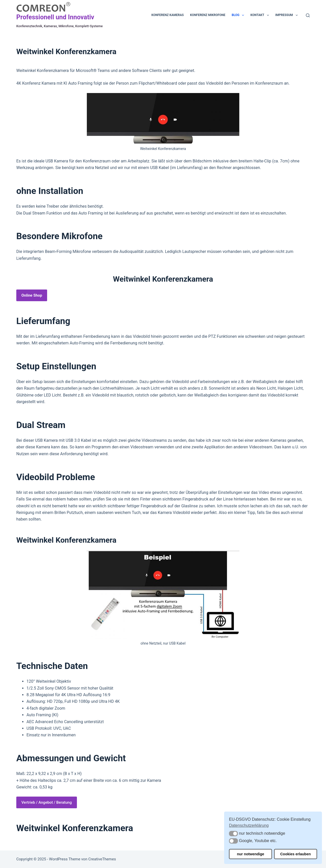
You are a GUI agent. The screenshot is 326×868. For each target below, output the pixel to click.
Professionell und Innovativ (55, 17)
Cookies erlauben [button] (295, 854)
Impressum (288, 15)
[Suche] (308, 15)
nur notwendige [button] (250, 854)
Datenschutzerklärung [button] (249, 825)
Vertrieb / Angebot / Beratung (47, 802)
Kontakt (261, 15)
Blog (239, 15)
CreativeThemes (102, 859)
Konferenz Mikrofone (208, 15)
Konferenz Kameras (168, 15)
